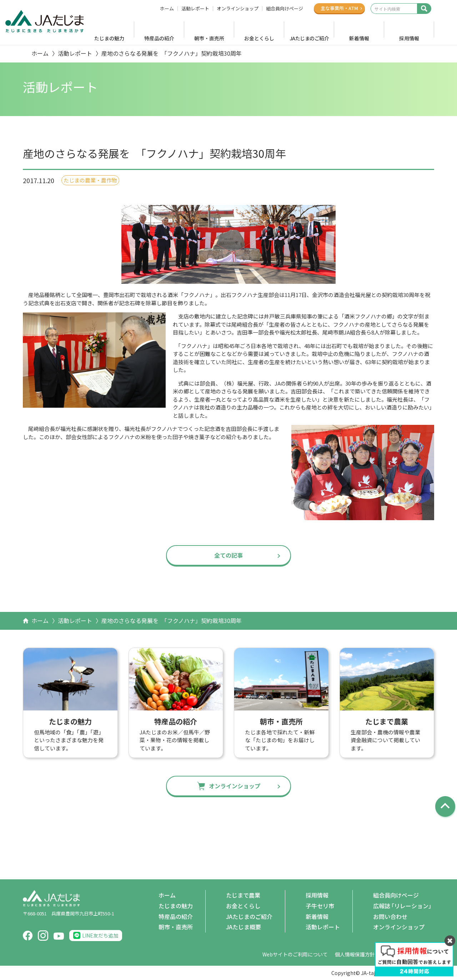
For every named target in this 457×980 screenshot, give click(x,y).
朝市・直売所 (209, 38)
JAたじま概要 (243, 927)
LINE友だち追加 (100, 935)
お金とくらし (259, 38)
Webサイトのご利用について (295, 954)
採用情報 (409, 38)
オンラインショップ (238, 9)
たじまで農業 (243, 895)
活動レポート (195, 9)
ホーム (167, 9)
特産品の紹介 (159, 38)
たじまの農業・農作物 (90, 180)
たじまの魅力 (109, 38)
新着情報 (359, 38)
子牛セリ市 (320, 906)
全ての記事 (228, 555)
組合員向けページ (285, 9)
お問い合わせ (390, 916)
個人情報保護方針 (355, 954)
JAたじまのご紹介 (309, 38)
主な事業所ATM (339, 8)
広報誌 (404, 906)
